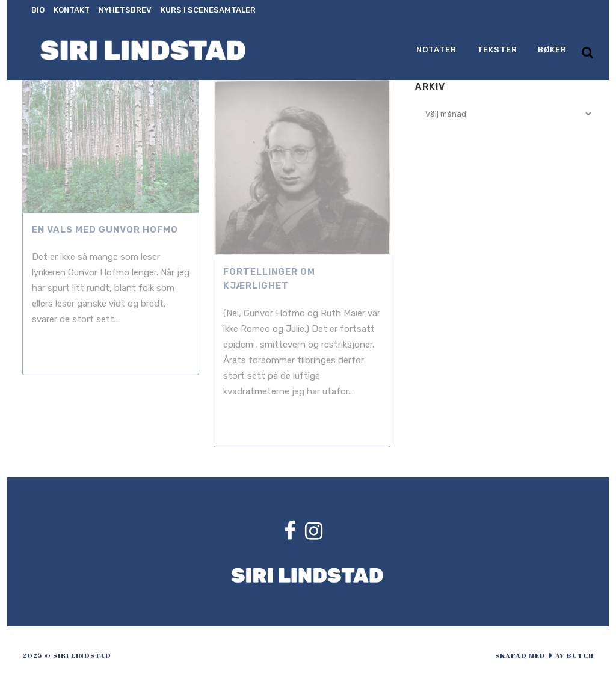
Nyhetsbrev (125, 10)
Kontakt (72, 10)
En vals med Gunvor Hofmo (105, 230)
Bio (38, 10)
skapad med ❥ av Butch (544, 655)
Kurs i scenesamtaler (208, 10)
